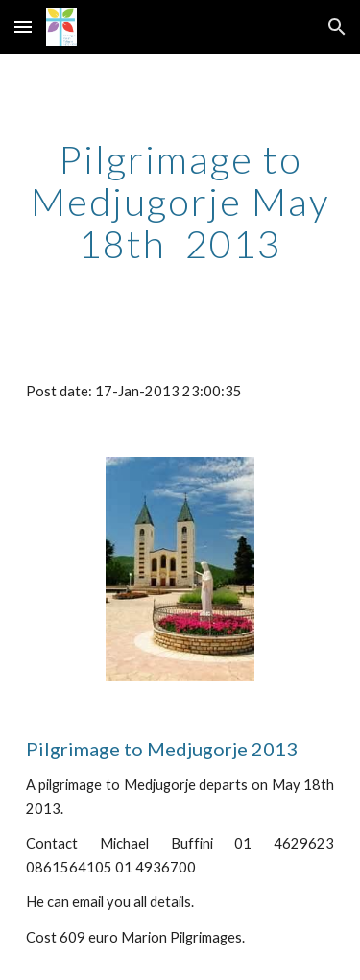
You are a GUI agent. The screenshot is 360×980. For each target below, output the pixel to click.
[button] (23, 26)
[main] (180, 202)
